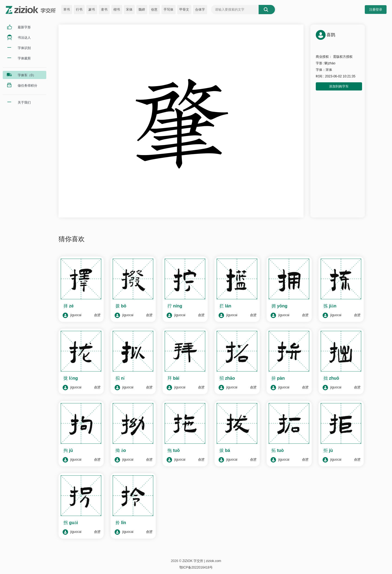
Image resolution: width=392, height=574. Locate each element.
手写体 (169, 10)
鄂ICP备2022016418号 (196, 567)
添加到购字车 (339, 86)
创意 (154, 10)
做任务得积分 (27, 86)
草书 (67, 10)
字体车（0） (27, 75)
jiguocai (72, 315)
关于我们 (24, 102)
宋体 (129, 10)
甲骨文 (184, 10)
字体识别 (24, 48)
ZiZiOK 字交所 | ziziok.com (202, 561)
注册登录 (376, 10)
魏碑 (142, 10)
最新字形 (24, 27)
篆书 (92, 10)
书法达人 (24, 38)
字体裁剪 (24, 58)
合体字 (200, 10)
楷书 (117, 10)
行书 (79, 10)
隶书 (104, 10)
